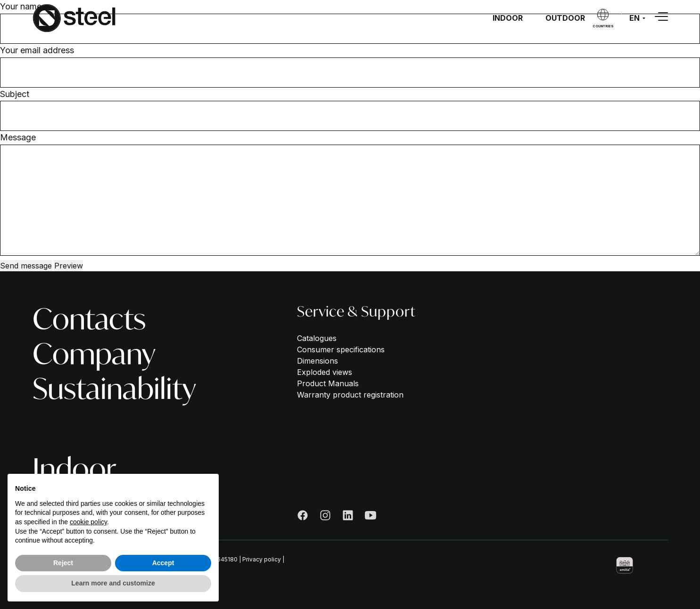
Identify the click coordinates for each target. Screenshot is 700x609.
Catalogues (317, 338)
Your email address (37, 50)
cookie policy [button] (88, 522)
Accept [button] (163, 563)
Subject (15, 94)
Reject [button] (63, 563)
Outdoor (565, 18)
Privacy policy (262, 559)
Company (94, 354)
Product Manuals (328, 383)
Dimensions (317, 361)
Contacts (89, 319)
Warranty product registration (350, 395)
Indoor (508, 18)
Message (18, 137)
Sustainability (114, 389)
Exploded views (325, 372)
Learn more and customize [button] (113, 583)
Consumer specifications (341, 349)
